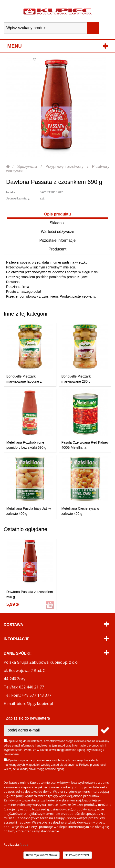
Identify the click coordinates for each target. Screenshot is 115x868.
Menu (15, 46)
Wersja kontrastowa (42, 855)
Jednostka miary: (18, 198)
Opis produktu (57, 214)
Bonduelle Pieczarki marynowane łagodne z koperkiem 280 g (24, 381)
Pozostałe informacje (57, 240)
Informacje (17, 639)
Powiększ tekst (77, 855)
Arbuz (24, 844)
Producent (57, 249)
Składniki (57, 223)
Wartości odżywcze (57, 232)
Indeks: (11, 192)
